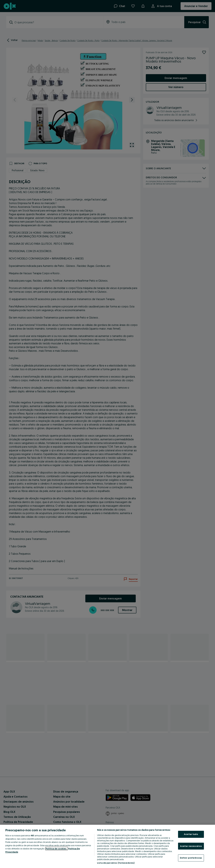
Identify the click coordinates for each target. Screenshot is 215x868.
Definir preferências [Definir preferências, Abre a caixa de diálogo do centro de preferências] (191, 858)
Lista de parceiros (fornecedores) (116, 863)
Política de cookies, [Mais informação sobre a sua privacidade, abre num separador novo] (57, 849)
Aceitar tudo (191, 834)
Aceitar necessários (191, 846)
